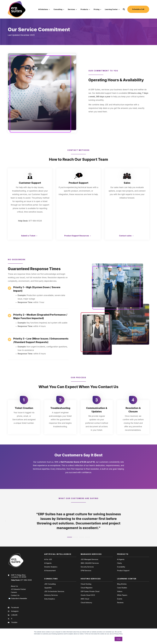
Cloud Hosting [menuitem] (86, 584)
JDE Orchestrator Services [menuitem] (54, 591)
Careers (14, 592)
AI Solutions (44, 9)
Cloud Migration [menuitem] (87, 588)
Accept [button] (118, 639)
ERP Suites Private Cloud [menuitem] (90, 591)
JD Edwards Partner (18, 589)
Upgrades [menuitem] (48, 588)
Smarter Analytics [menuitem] (51, 567)
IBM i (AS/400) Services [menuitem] (90, 563)
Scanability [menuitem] (121, 567)
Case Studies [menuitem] (122, 588)
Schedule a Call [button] (138, 9)
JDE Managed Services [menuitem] (89, 559)
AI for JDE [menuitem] (48, 559)
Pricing (97, 9)
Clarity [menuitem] (119, 563)
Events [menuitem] (120, 599)
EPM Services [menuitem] (86, 571)
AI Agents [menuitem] (48, 563)
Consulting (59, 9)
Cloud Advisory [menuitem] (86, 603)
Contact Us (15, 595)
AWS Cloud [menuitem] (85, 599)
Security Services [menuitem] (87, 567)
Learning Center (112, 9)
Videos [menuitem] (120, 591)
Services (72, 9)
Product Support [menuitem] (123, 571)
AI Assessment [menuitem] (50, 571)
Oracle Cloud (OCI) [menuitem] (88, 595)
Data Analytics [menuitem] (50, 599)
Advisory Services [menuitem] (51, 595)
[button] (124, 9)
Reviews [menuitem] (120, 603)
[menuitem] (44, 9)
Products (85, 9)
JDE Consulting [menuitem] (50, 584)
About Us (14, 586)
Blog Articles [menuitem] (122, 584)
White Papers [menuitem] (122, 595)
